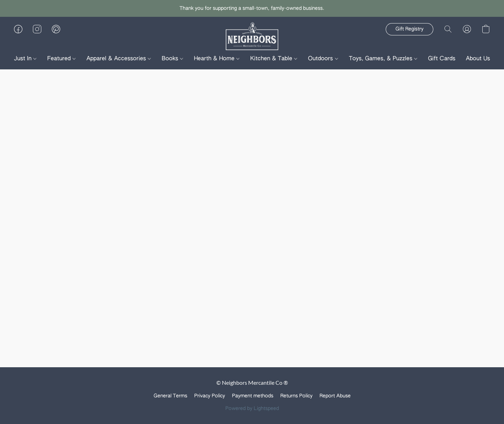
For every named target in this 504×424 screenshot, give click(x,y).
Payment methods (253, 396)
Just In (25, 59)
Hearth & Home (217, 59)
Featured (61, 59)
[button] (252, 36)
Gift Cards (442, 59)
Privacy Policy (210, 396)
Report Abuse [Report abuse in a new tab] (335, 396)
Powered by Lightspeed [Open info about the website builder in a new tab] (252, 409)
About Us (480, 59)
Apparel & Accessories (119, 59)
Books (172, 59)
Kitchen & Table (274, 59)
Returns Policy (296, 396)
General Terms (170, 396)
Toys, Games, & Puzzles (383, 59)
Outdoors (323, 59)
